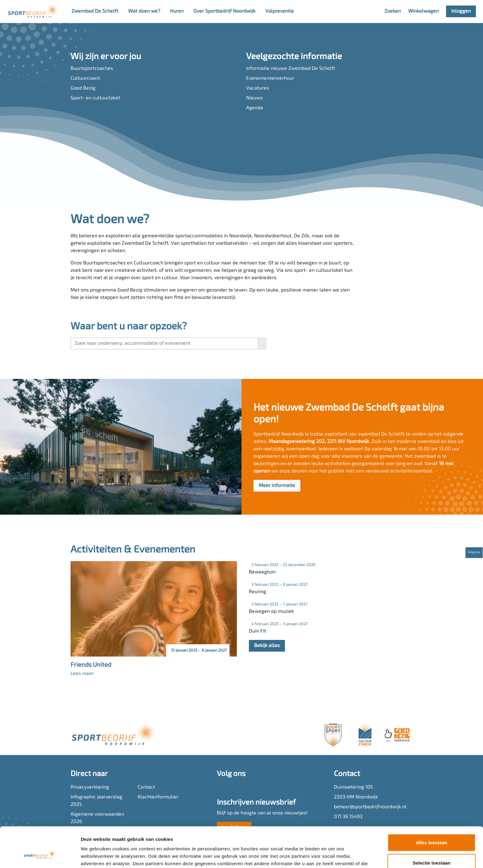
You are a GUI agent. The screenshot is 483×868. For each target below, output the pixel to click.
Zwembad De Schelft (95, 11)
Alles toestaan (432, 808)
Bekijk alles (267, 646)
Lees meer (82, 674)
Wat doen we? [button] (144, 11)
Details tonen (333, 856)
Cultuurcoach (85, 78)
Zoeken (393, 11)
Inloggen (461, 11)
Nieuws (254, 98)
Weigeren (431, 848)
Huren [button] (177, 11)
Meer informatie (277, 486)
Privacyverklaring (90, 787)
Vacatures (258, 88)
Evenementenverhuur (270, 78)
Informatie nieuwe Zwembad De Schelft (291, 69)
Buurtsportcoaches (92, 69)
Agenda (255, 108)
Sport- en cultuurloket (95, 98)
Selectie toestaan (432, 828)
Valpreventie (280, 11)
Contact (146, 787)
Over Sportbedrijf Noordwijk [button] (224, 11)
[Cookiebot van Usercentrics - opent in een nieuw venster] (40, 856)
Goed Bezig (83, 88)
